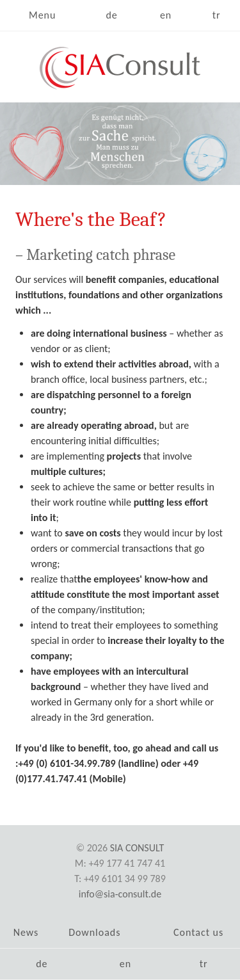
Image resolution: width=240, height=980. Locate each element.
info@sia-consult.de (120, 894)
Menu (42, 15)
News (26, 932)
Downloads (94, 932)
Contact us (198, 932)
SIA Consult (137, 848)
